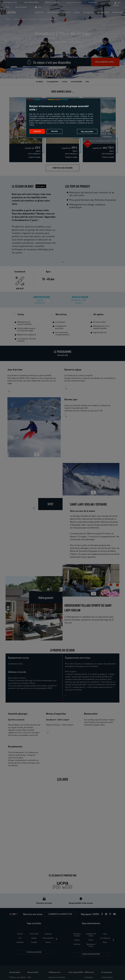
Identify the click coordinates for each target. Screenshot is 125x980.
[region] (63, 118)
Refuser (55, 131)
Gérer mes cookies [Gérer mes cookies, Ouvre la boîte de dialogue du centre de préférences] (87, 131)
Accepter (37, 131)
